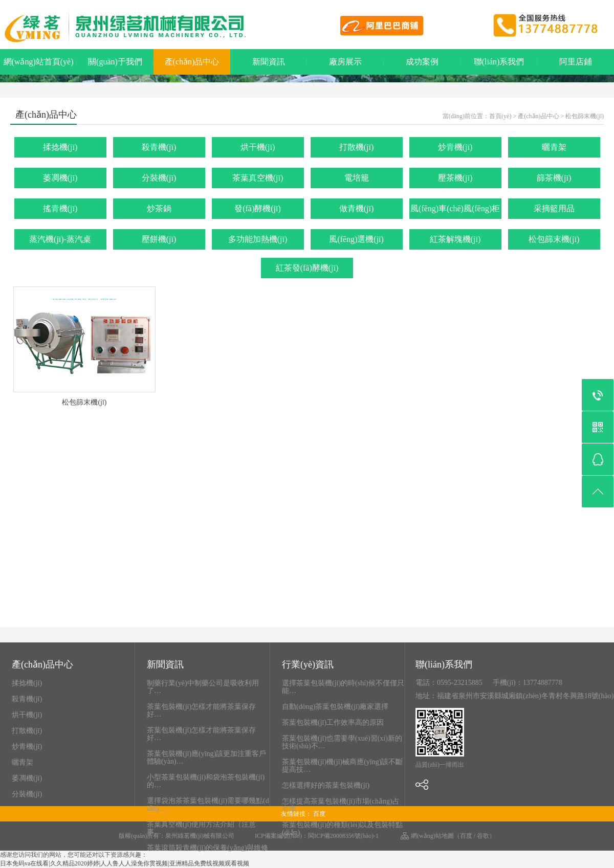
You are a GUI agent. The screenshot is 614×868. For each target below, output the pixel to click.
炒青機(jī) (455, 147)
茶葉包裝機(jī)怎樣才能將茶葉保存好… (201, 710)
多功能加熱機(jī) (258, 239)
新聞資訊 (269, 62)
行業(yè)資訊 (308, 665)
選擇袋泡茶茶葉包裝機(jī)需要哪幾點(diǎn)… (208, 805)
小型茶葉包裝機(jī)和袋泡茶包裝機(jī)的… (206, 781)
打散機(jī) (357, 147)
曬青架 (554, 147)
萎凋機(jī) (60, 178)
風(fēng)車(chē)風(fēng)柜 (455, 208)
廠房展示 (345, 62)
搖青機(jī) (60, 208)
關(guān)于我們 (115, 62)
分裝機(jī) (159, 178)
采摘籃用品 (554, 208)
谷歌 (483, 836)
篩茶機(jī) (554, 178)
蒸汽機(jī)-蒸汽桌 (60, 239)
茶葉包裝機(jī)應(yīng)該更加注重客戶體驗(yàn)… (206, 758)
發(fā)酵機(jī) (258, 208)
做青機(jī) (357, 208)
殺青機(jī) (159, 147)
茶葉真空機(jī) (258, 178)
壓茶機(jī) (455, 178)
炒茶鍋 (159, 208)
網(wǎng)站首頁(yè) (39, 62)
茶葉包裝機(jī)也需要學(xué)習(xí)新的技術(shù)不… (342, 742)
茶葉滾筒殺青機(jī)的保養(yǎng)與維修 (207, 848)
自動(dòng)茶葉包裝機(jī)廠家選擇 (335, 707)
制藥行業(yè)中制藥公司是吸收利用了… (203, 687)
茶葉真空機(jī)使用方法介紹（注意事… (201, 828)
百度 (319, 814)
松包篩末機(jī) (585, 116)
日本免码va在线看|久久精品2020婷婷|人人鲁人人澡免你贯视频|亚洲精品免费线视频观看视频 (125, 863)
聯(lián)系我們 (499, 62)
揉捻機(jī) (60, 147)
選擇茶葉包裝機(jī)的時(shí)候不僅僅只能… (343, 687)
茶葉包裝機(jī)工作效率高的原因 (333, 722)
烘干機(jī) (258, 147)
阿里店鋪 (576, 62)
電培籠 (357, 178)
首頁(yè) (500, 116)
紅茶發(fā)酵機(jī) (307, 268)
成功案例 (422, 62)
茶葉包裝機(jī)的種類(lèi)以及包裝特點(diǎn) (342, 829)
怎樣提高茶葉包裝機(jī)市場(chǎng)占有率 (341, 805)
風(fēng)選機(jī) (356, 239)
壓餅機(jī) (159, 239)
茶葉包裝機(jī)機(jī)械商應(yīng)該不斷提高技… (342, 766)
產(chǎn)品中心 (192, 62)
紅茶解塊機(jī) (455, 239)
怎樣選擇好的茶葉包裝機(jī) (326, 785)
